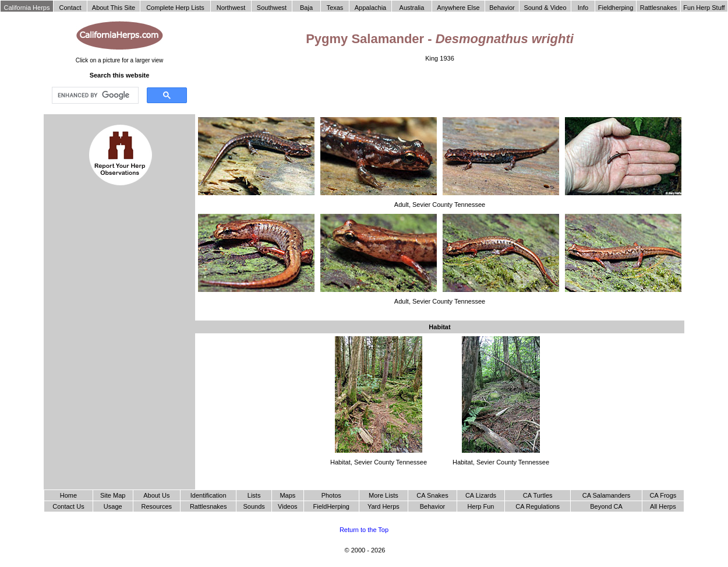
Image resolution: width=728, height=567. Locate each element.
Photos (331, 495)
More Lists (384, 495)
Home (68, 495)
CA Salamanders (607, 495)
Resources (157, 506)
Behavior (432, 506)
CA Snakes (432, 495)
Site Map (113, 495)
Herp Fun (481, 506)
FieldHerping (331, 506)
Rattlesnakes (208, 506)
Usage (113, 506)
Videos (287, 506)
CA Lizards (481, 495)
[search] (94, 96)
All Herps (663, 506)
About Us (156, 495)
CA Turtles (538, 495)
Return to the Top (364, 530)
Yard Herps (384, 506)
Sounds (254, 506)
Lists (254, 495)
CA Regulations (538, 506)
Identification (208, 495)
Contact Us (68, 506)
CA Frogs (663, 495)
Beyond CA (606, 506)
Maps (287, 495)
